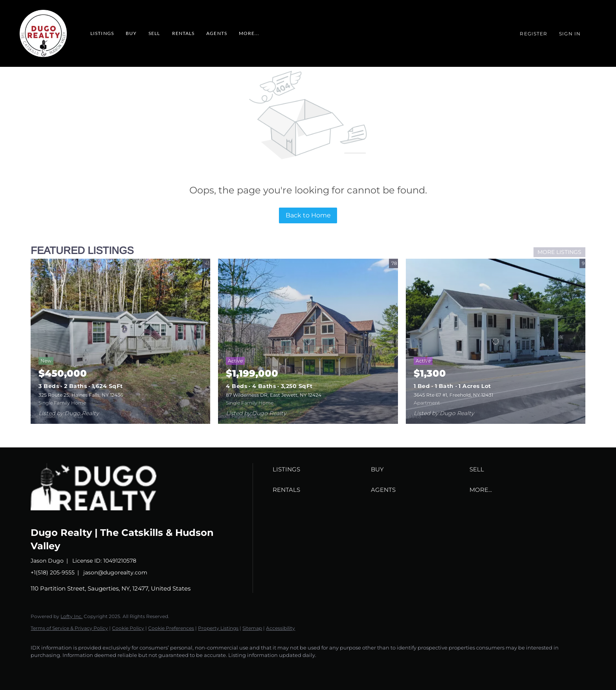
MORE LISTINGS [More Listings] (559, 252)
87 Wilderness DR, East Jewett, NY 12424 (274, 395)
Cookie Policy (128, 628)
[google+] (108, 669)
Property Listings (218, 628)
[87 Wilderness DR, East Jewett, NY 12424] (308, 341)
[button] (320, 469)
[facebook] (40, 669)
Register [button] (533, 34)
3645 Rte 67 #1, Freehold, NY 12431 (453, 395)
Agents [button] (217, 33)
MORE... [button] (249, 33)
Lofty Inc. (71, 616)
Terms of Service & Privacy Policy (69, 628)
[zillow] (63, 669)
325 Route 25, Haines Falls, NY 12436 (81, 395)
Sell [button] (154, 33)
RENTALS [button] (183, 33)
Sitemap (252, 628)
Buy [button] (131, 33)
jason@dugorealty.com (115, 572)
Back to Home (308, 215)
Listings (102, 33)
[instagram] (86, 669)
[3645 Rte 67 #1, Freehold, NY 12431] (496, 341)
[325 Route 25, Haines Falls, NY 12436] (120, 341)
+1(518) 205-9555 (53, 572)
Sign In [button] (570, 34)
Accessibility (280, 628)
